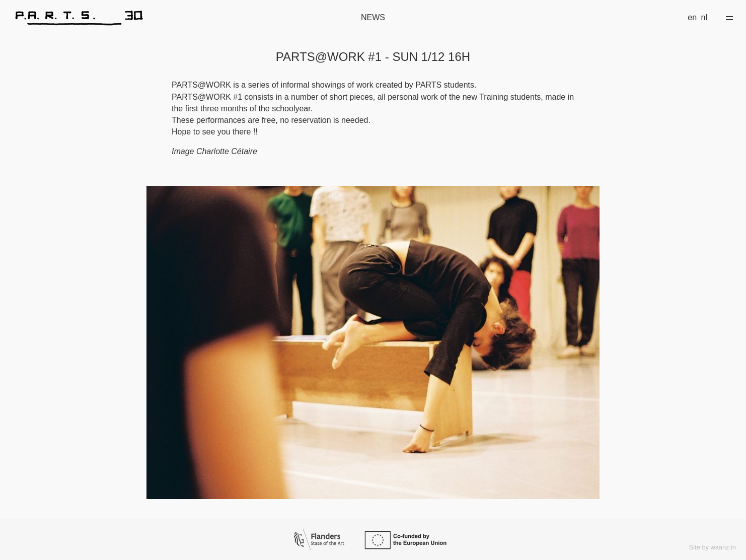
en (692, 17)
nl (704, 17)
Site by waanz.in (713, 547)
